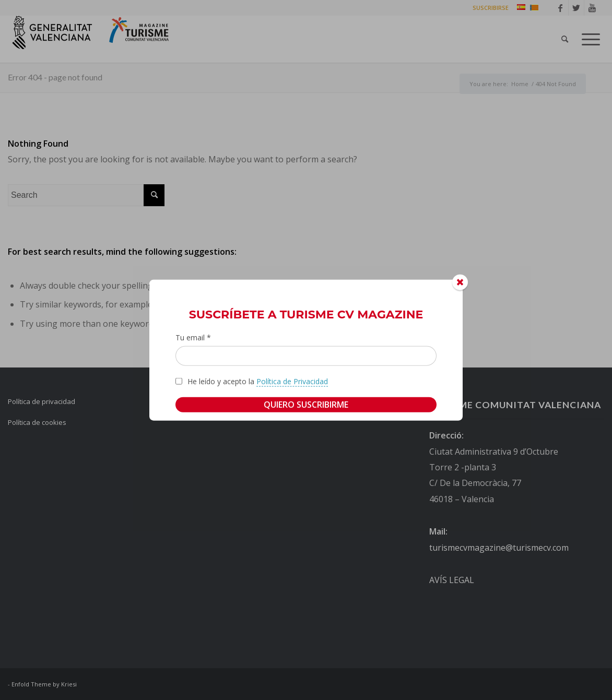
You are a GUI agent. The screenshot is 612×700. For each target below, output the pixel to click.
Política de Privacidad (292, 381)
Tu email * (193, 337)
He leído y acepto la (258, 381)
